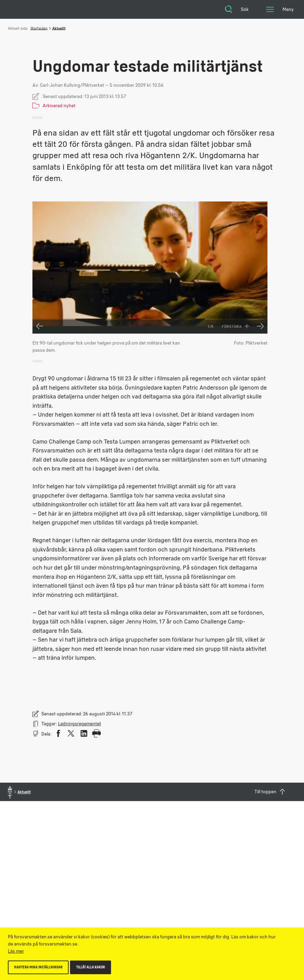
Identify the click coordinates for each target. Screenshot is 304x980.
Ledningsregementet (80, 724)
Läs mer (16, 951)
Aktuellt (59, 28)
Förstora (236, 326)
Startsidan (39, 28)
